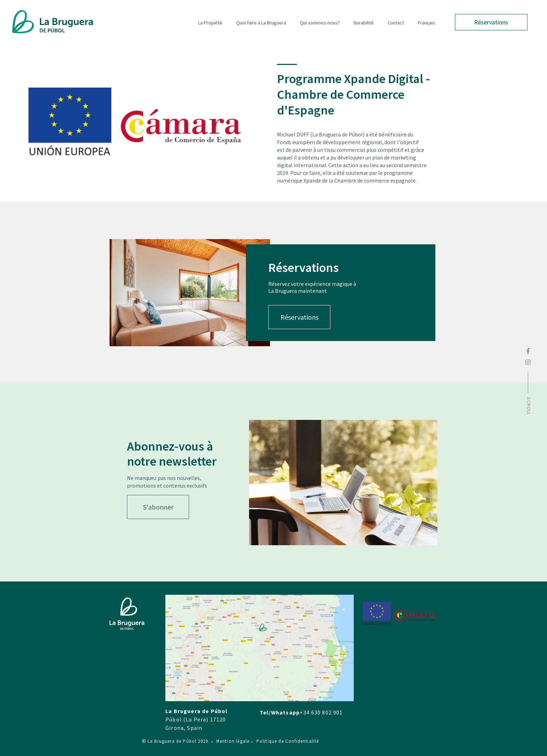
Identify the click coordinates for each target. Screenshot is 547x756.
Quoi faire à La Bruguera (261, 23)
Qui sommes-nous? (320, 23)
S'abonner (158, 507)
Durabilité (364, 23)
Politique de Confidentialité (285, 741)
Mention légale (231, 741)
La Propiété (210, 23)
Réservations (491, 22)
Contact (396, 23)
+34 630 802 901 (321, 712)
